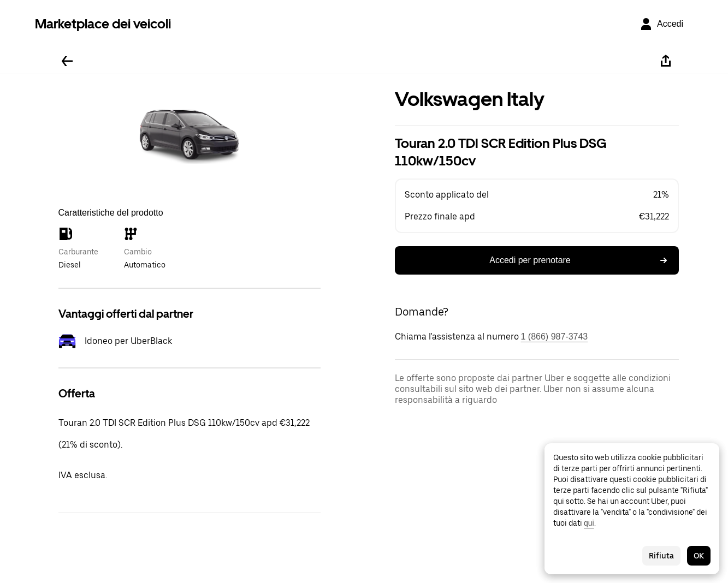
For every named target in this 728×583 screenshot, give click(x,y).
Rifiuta (661, 556)
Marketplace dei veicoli (103, 24)
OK (699, 556)
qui (589, 523)
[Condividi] (666, 61)
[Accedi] (661, 24)
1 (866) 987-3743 (555, 337)
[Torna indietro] (67, 61)
